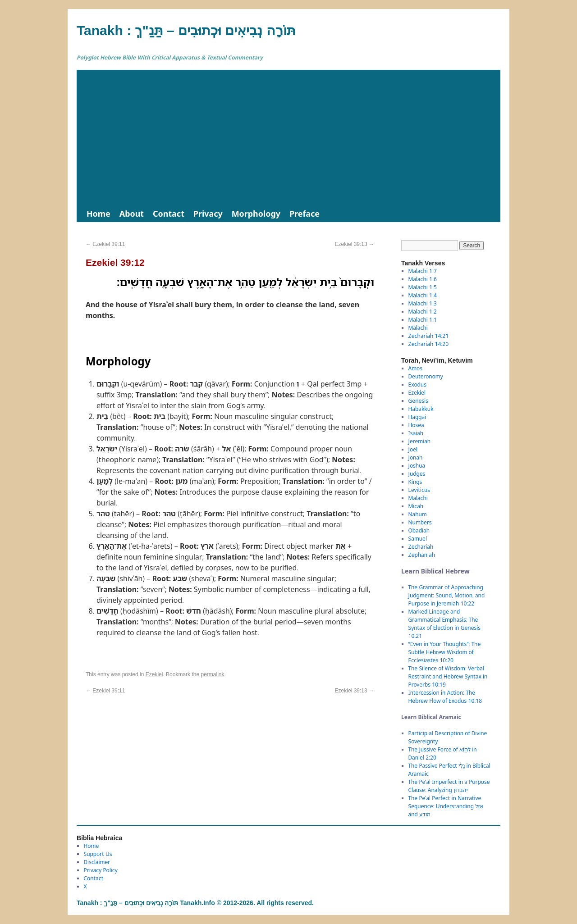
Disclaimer (97, 862)
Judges (417, 474)
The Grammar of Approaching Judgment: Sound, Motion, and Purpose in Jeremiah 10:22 (447, 595)
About (132, 214)
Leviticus (419, 490)
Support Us (98, 854)
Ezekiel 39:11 (105, 244)
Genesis (418, 401)
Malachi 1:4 (423, 295)
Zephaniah (422, 555)
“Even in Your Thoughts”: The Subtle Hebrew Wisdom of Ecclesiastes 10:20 (445, 652)
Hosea (416, 425)
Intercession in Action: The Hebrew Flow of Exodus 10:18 (445, 697)
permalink (212, 674)
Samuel (418, 539)
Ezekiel (154, 674)
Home (98, 214)
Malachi (418, 328)
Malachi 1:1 (423, 320)
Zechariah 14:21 (429, 336)
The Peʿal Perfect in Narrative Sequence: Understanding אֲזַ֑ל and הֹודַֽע (446, 806)
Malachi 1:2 (423, 312)
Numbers (420, 522)
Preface (305, 214)
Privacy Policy (101, 870)
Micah (416, 506)
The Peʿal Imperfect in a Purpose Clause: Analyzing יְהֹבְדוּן (449, 786)
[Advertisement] (288, 137)
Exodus (417, 385)
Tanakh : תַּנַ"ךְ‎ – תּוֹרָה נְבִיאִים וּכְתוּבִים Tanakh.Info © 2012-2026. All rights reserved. (195, 903)
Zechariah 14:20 (429, 344)
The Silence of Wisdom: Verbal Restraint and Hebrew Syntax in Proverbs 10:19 (448, 676)
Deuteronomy (426, 376)
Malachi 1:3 (423, 303)
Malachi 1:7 (423, 271)
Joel (413, 449)
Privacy (208, 214)
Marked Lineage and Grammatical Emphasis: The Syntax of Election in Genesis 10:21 (444, 624)
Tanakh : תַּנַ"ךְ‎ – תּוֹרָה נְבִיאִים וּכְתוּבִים (186, 30)
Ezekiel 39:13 (355, 244)
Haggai (417, 417)
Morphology (256, 214)
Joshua (417, 466)
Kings (415, 482)
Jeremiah (420, 441)
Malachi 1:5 (423, 287)
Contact (169, 214)
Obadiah (419, 530)
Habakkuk (421, 409)
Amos (415, 368)
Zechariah (421, 547)
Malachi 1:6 (423, 279)
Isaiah (416, 433)
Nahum (418, 514)
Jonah (416, 457)
